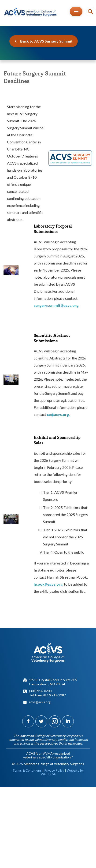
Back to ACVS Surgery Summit (44, 41)
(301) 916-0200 (40, 691)
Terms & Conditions (27, 770)
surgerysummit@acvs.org (56, 305)
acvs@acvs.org (40, 702)
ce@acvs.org (58, 414)
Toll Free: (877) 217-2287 (47, 695)
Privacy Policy (54, 770)
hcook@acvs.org (48, 584)
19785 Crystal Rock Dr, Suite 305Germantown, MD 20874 (53, 682)
